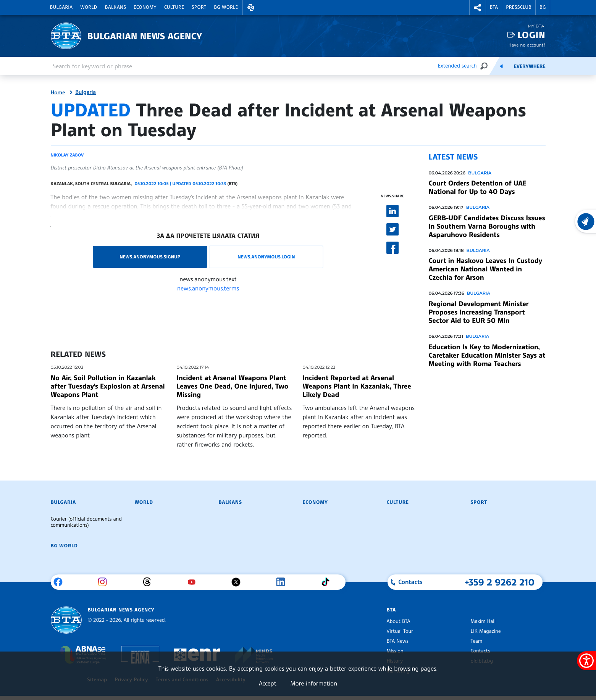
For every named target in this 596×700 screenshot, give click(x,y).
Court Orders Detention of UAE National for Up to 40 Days (478, 187)
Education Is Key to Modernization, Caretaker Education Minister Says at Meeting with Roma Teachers (487, 355)
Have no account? (527, 45)
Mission (395, 651)
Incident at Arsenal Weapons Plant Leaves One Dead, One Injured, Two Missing (233, 386)
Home (58, 93)
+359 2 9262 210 (500, 582)
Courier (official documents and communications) (86, 522)
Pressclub (519, 7)
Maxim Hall (483, 621)
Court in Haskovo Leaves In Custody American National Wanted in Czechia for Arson (485, 269)
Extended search (457, 66)
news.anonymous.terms (208, 288)
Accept (268, 683)
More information (314, 683)
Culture (174, 7)
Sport (199, 7)
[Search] (484, 66)
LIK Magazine (486, 631)
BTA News (398, 641)
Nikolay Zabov (67, 155)
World (89, 7)
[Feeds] (501, 66)
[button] (251, 7)
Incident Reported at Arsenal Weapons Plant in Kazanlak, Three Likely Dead (357, 386)
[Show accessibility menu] (586, 661)
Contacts (481, 651)
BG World (226, 7)
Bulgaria (61, 7)
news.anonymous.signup (150, 257)
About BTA (399, 621)
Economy (145, 7)
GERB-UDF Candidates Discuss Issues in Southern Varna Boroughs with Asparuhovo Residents (487, 226)
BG (543, 7)
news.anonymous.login (266, 257)
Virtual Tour (400, 631)
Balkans (115, 7)
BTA (494, 7)
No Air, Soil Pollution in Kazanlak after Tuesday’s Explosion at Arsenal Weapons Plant (108, 386)
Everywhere (530, 66)
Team (477, 641)
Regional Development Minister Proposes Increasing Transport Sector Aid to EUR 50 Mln (479, 312)
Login (531, 35)
